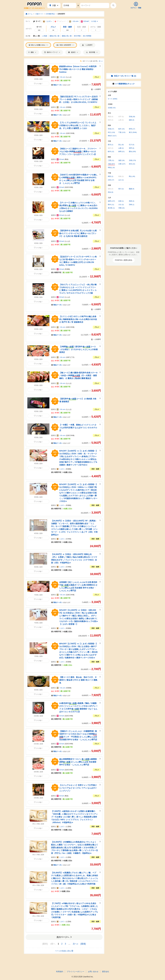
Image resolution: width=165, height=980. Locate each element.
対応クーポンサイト (124, 76)
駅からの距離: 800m (38, 45)
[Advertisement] (124, 26)
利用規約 (60, 972)
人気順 (45, 36)
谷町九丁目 (70, 357)
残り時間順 (87, 36)
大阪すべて (39, 14)
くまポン (48, 21)
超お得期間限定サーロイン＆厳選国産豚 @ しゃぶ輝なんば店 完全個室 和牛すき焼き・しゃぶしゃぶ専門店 (78, 762)
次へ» (101, 61)
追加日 (73, 52)
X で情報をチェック (124, 84)
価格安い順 (54, 36)
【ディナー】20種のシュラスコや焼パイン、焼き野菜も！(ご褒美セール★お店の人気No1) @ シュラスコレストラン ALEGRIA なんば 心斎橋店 (78, 207)
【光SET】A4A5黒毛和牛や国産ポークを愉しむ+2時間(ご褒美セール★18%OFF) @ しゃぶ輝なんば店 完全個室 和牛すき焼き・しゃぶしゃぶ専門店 (78, 179)
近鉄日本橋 (70, 133)
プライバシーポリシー (75, 972)
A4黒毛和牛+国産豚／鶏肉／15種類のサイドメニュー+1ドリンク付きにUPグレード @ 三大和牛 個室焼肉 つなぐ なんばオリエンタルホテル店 (78, 707)
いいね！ (38, 84)
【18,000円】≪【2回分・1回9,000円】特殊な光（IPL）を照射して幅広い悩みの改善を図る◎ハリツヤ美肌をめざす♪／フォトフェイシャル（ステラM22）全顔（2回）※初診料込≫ (74, 558)
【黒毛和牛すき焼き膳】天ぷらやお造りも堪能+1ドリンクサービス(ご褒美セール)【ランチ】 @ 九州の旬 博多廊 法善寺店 (78, 233)
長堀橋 (69, 107)
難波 (66, 159)
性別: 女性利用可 (65, 45)
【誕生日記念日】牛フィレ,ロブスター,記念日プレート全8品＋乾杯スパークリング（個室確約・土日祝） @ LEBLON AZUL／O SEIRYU (78, 99)
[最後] (83, 944)
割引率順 (77, 36)
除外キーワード (52, 52)
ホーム (29, 14)
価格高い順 (67, 36)
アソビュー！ (61, 21)
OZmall (85, 21)
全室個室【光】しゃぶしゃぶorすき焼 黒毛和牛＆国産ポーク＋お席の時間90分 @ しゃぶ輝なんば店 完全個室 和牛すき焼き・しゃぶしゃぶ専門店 (78, 586)
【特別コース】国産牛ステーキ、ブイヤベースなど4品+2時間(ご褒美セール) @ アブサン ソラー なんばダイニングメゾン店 (78, 151)
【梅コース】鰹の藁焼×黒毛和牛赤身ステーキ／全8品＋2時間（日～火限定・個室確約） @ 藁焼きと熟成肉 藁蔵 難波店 (78, 375)
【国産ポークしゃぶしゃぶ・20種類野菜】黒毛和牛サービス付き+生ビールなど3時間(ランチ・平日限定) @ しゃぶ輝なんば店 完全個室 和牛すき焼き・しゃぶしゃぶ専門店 (78, 735)
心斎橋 (68, 827)
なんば (69, 77)
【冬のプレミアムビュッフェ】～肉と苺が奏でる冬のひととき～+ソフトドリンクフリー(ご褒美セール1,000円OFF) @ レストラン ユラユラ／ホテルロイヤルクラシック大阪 (78, 289)
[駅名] (69, 5)
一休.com (74, 21)
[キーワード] (95, 5)
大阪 (54, 5)
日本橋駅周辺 (50, 14)
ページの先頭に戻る (64, 951)
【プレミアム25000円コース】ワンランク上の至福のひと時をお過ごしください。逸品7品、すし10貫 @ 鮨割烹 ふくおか (78, 125)
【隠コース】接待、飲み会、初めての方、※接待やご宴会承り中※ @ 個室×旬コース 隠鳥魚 (78, 680)
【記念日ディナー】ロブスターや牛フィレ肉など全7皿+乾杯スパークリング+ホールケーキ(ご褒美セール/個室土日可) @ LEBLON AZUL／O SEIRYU (78, 261)
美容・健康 (95, 469)
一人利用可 (87, 45)
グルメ (97, 77)
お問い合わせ (93, 972)
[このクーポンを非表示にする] (100, 66)
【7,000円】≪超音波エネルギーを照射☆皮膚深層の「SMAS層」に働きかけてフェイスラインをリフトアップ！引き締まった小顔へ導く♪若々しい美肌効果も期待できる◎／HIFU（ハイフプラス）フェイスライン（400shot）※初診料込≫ (74, 817)
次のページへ (64, 937)
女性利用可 (61, 14)
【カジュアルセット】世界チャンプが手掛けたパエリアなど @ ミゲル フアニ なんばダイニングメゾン (78, 788)
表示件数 (92, 52)
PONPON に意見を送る (124, 260)
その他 (94, 21)
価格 (32, 52)
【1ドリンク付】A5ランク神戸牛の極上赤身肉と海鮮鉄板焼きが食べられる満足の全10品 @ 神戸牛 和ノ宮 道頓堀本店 (78, 319)
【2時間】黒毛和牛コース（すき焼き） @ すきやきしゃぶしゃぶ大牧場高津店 (78, 349)
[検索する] (113, 5)
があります (61, 85)
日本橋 (68, 539)
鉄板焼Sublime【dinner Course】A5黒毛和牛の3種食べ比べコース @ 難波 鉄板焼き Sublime (78, 69)
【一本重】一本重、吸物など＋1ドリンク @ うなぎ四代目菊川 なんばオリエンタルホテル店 (78, 428)
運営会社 (106, 972)
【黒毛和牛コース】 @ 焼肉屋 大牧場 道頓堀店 (78, 400)
